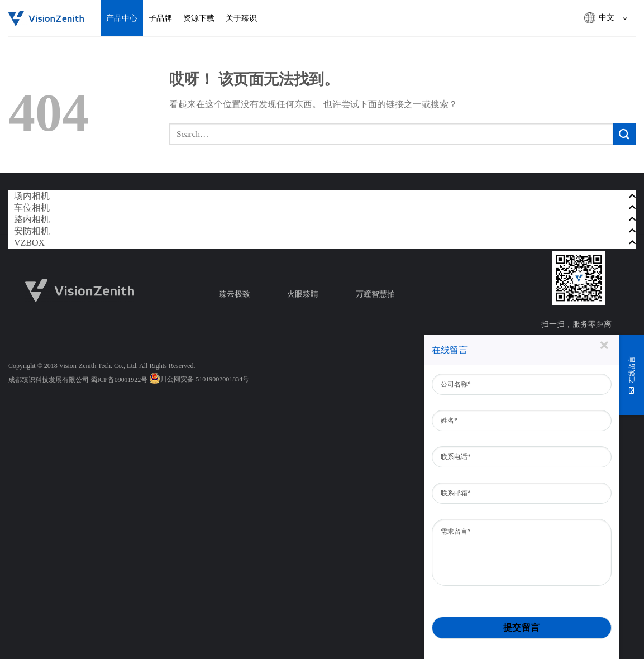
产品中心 (122, 18)
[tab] (322, 196)
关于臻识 (241, 18)
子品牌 (160, 18)
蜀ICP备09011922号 (119, 380)
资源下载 (199, 18)
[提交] (624, 134)
